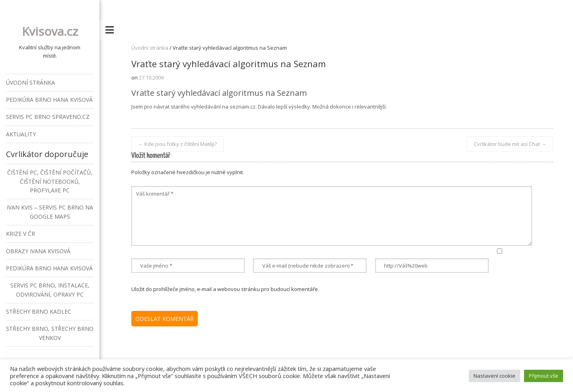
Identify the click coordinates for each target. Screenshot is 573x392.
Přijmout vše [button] (544, 376)
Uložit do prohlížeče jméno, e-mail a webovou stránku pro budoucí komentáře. (225, 289)
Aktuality (21, 134)
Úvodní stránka (150, 48)
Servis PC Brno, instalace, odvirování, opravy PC (50, 290)
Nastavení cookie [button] (494, 376)
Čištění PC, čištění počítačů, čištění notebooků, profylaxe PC (50, 181)
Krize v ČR (20, 234)
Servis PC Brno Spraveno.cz (48, 117)
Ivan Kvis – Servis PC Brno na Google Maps (50, 212)
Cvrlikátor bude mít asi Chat (510, 144)
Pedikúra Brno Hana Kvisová (49, 100)
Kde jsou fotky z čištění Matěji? (177, 144)
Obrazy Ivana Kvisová (38, 251)
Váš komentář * (332, 216)
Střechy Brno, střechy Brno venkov (50, 333)
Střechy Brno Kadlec (39, 311)
